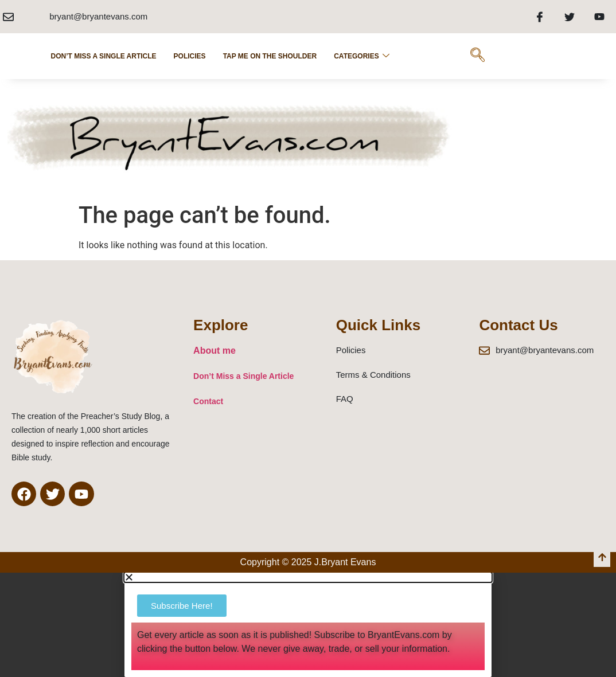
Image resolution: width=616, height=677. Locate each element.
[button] (308, 577)
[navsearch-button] (478, 56)
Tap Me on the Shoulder (270, 56)
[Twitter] (570, 17)
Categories (361, 56)
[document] (308, 625)
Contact (208, 401)
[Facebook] (540, 17)
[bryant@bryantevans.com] (8, 17)
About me (215, 351)
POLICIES (190, 56)
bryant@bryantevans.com (98, 16)
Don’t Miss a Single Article (104, 56)
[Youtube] (599, 17)
